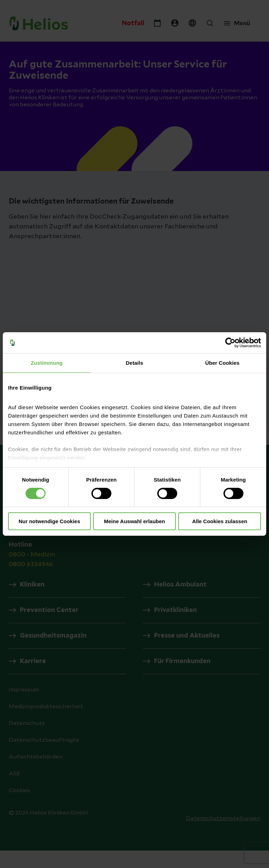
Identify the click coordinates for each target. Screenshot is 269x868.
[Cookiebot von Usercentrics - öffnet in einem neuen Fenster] (230, 343)
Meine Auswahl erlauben (135, 521)
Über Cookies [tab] (222, 363)
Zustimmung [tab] (47, 363)
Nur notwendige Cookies (49, 521)
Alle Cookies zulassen (220, 521)
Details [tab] (134, 363)
